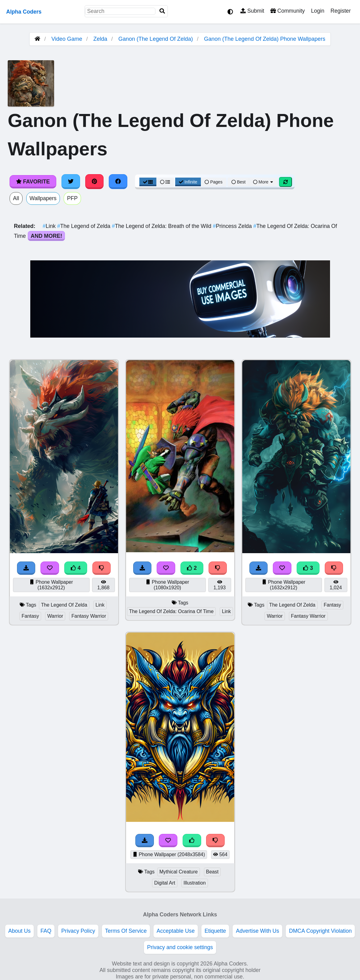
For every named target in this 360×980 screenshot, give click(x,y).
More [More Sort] (264, 182)
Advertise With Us (257, 931)
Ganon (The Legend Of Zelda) (156, 39)
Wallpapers (43, 198)
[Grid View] (148, 182)
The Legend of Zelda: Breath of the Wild (162, 226)
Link (50, 226)
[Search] (162, 11)
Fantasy (30, 616)
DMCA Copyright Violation (320, 931)
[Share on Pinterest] (95, 182)
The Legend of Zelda (85, 226)
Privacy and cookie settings (180, 947)
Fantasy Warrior (89, 616)
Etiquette (215, 931)
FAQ (46, 931)
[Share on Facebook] (118, 182)
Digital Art (165, 883)
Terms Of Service (126, 931)
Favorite (33, 182)
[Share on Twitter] (71, 182)
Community (288, 11)
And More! (46, 236)
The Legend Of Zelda (64, 605)
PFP (72, 198)
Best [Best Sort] (239, 182)
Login (318, 11)
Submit (252, 11)
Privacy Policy (78, 931)
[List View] (165, 182)
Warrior (55, 616)
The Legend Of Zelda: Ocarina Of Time (172, 611)
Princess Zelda (233, 226)
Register (341, 11)
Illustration (195, 883)
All (16, 198)
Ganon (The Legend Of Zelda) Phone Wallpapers (265, 39)
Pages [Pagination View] (214, 182)
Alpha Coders (24, 12)
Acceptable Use (176, 931)
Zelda (100, 39)
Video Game (67, 39)
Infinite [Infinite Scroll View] (188, 182)
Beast (212, 872)
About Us (19, 931)
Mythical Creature (179, 872)
